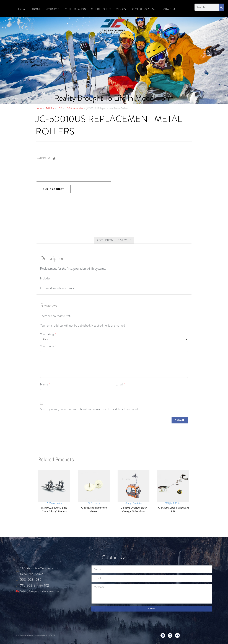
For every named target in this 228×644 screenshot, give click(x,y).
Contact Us (168, 9)
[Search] (221, 7)
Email (120, 384)
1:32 (60, 108)
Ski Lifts (50, 108)
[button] (46, 159)
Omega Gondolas (134, 503)
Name (45, 384)
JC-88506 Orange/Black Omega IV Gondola (134, 509)
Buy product (53, 189)
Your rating (48, 334)
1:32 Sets (177, 503)
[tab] (105, 240)
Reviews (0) (125, 240)
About (36, 9)
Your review (48, 346)
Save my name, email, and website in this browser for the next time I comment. (89, 409)
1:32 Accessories (74, 108)
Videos (121, 9)
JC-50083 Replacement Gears (94, 509)
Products (53, 9)
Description (105, 240)
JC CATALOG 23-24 (143, 9)
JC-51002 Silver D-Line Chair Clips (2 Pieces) (54, 509)
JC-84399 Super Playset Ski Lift (173, 509)
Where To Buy (101, 9)
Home (22, 9)
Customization (76, 9)
